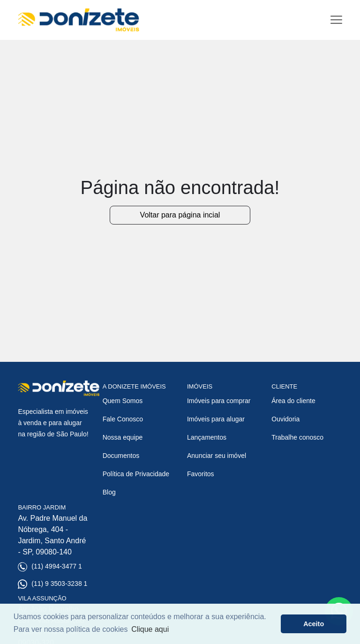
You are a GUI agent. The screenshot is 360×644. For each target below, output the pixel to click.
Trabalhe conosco (297, 437)
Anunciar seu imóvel (217, 456)
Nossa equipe (123, 437)
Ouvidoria (285, 419)
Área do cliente (293, 401)
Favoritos (201, 474)
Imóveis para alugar (216, 419)
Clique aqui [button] (150, 629)
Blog (109, 492)
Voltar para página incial (180, 215)
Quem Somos (123, 401)
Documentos (121, 456)
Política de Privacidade (136, 474)
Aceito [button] (314, 624)
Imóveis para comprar (219, 401)
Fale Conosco (123, 419)
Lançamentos (207, 437)
